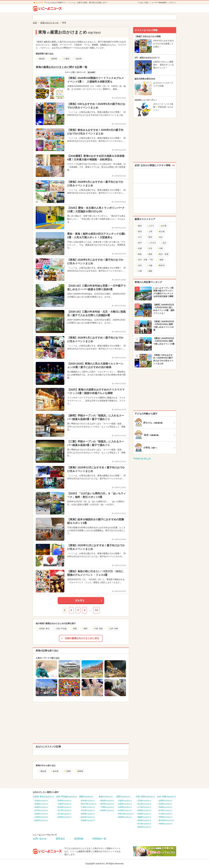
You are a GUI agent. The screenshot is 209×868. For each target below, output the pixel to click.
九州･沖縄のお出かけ (166, 797)
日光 (149, 248)
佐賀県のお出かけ (166, 804)
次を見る (80, 600)
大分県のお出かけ (166, 814)
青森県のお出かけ (41, 807)
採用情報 (79, 839)
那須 (149, 237)
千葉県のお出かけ (88, 807)
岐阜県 (55, 771)
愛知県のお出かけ (107, 801)
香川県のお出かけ (144, 824)
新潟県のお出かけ (65, 807)
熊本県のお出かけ (166, 810)
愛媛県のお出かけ (144, 817)
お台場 (163, 226)
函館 (149, 271)
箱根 (161, 260)
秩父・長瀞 (163, 254)
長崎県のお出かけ (166, 807)
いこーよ (40, 3)
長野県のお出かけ (65, 801)
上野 (149, 231)
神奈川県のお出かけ (89, 804)
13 (96, 610)
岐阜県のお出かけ (107, 804)
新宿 (139, 231)
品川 (164, 243)
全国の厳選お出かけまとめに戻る (82, 638)
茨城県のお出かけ (88, 820)
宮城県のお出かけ (41, 804)
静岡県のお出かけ (107, 810)
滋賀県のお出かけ (125, 817)
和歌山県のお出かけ (126, 814)
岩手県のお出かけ (41, 810)
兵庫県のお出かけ (125, 807)
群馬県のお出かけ (88, 814)
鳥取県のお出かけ (144, 810)
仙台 (160, 237)
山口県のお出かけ (144, 807)
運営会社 (60, 839)
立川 (139, 237)
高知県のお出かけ (144, 820)
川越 (149, 265)
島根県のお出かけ (144, 814)
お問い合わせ (40, 839)
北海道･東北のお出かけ (43, 797)
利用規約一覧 (99, 839)
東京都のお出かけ (88, 801)
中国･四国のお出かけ (145, 797)
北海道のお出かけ (41, 801)
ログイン (173, 3)
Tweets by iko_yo (142, 459)
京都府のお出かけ (125, 804)
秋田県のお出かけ (41, 814)
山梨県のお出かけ (65, 804)
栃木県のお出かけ (88, 817)
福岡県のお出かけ (166, 801)
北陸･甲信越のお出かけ (67, 797)
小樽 (139, 271)
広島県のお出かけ (144, 801)
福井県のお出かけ (65, 817)
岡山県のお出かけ (144, 804)
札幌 (139, 248)
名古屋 (161, 231)
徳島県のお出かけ (144, 827)
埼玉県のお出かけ (88, 810)
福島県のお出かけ (41, 820)
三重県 (67, 771)
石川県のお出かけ (65, 810)
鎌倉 (139, 254)
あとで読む (145, 3)
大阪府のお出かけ (125, 801)
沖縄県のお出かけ (166, 824)
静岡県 (79, 771)
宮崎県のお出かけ (166, 817)
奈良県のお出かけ (125, 810)
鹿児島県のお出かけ (166, 820)
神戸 (139, 243)
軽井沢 (161, 265)
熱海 (149, 254)
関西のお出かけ (123, 797)
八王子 (150, 226)
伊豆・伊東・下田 (145, 260)
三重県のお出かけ (107, 807)
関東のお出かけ (86, 797)
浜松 (139, 265)
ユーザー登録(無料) (159, 3)
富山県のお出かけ (65, 814)
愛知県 (42, 771)
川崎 (160, 248)
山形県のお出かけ (41, 817)
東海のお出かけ (106, 797)
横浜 (139, 226)
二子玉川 (151, 243)
